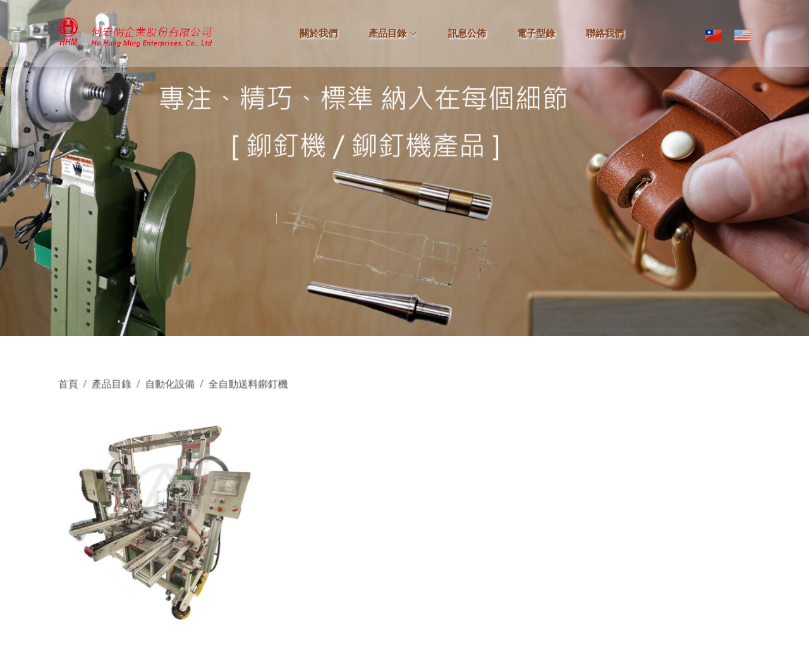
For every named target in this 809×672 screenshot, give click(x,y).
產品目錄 (124, 389)
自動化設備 (180, 389)
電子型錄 (536, 33)
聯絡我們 (605, 33)
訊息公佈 (467, 33)
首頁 (82, 389)
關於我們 (319, 33)
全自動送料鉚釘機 (255, 389)
